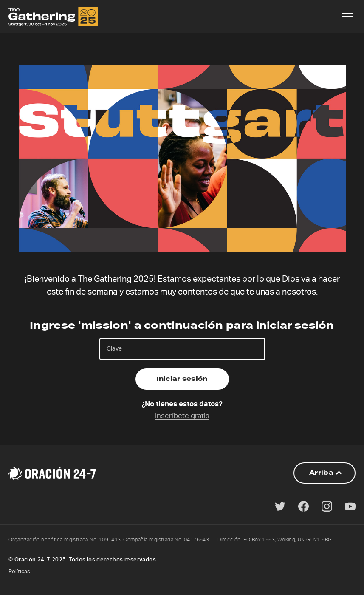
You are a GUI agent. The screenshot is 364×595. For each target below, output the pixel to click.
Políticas (19, 572)
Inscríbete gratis (182, 416)
